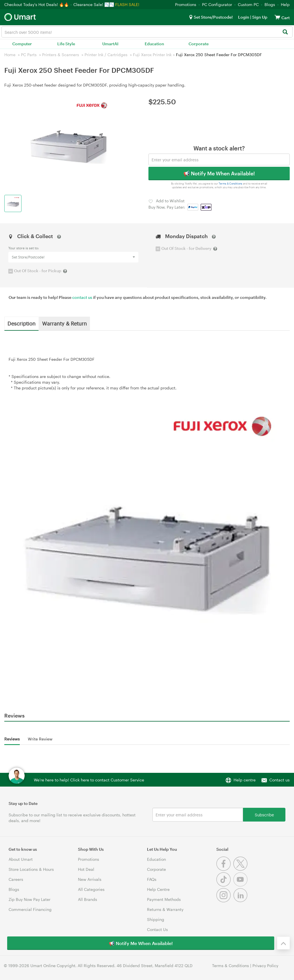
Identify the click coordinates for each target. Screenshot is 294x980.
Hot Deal (86, 869)
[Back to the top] (283, 943)
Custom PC (248, 4)
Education (154, 44)
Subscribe (264, 815)
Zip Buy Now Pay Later (30, 899)
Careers (16, 879)
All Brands (88, 899)
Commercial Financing (30, 909)
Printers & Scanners (61, 55)
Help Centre (158, 889)
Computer (22, 44)
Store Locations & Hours (31, 869)
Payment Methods (164, 899)
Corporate (199, 44)
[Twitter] (241, 869)
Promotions (186, 4)
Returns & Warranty (165, 909)
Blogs (270, 4)
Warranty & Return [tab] (64, 323)
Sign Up (259, 17)
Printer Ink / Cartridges (106, 55)
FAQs (152, 879)
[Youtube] (241, 885)
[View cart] (277, 17)
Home (10, 55)
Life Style (66, 44)
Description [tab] (21, 323)
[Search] (285, 32)
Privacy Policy (265, 966)
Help (285, 4)
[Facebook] (225, 869)
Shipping (156, 919)
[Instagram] (225, 901)
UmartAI (110, 44)
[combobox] (147, 32)
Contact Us (157, 929)
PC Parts (29, 55)
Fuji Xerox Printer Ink (152, 55)
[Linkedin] (241, 901)
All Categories (91, 889)
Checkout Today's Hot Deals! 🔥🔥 (37, 4)
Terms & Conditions (231, 184)
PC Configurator (217, 4)
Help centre (245, 780)
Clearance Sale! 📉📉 (94, 4)
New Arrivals (90, 879)
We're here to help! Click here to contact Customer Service (89, 780)
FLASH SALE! (127, 4)
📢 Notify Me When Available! (219, 173)
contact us (82, 297)
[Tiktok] (225, 885)
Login (244, 17)
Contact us (280, 780)
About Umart (21, 859)
